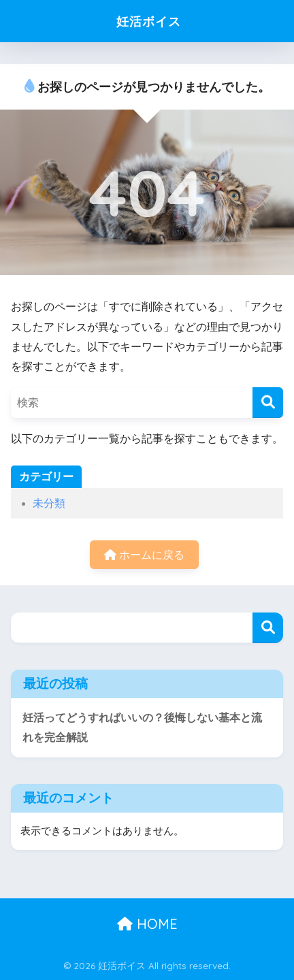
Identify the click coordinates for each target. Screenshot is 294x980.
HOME (147, 924)
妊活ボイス (149, 21)
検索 (268, 628)
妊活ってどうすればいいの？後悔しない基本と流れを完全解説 (142, 728)
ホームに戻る (144, 555)
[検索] (268, 403)
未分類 (49, 503)
